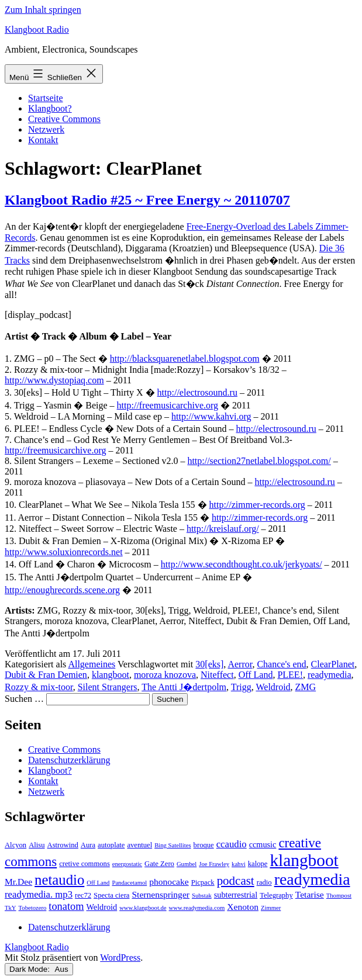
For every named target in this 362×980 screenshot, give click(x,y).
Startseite (46, 98)
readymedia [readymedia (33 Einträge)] (312, 879)
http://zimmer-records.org (257, 505)
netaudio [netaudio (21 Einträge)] (59, 880)
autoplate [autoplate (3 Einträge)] (111, 845)
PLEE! (290, 675)
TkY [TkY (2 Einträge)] (11, 908)
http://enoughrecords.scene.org (62, 590)
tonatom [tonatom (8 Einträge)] (66, 906)
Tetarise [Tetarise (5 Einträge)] (310, 894)
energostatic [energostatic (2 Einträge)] (127, 864)
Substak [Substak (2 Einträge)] (202, 896)
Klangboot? (50, 108)
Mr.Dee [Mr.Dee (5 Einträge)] (18, 882)
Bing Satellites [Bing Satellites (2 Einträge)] (173, 845)
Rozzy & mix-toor (39, 687)
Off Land (256, 675)
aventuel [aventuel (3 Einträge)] (139, 845)
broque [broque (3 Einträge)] (204, 845)
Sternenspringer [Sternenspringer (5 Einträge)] (161, 894)
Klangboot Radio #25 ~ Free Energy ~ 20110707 (147, 200)
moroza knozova (165, 675)
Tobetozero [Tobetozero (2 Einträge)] (33, 908)
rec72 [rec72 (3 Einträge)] (83, 895)
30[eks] (209, 664)
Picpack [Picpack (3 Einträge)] (203, 882)
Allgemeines (92, 664)
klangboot (111, 675)
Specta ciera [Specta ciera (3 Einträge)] (111, 895)
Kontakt (43, 140)
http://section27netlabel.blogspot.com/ (259, 461)
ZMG (306, 687)
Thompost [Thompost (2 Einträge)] (339, 896)
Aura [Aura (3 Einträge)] (88, 845)
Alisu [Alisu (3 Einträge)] (37, 845)
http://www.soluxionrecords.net (64, 552)
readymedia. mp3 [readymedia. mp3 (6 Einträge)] (39, 894)
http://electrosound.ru (197, 392)
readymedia (330, 675)
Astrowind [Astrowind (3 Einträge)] (63, 845)
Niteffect (217, 675)
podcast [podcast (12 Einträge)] (236, 881)
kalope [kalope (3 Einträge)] (258, 864)
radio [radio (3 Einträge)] (264, 882)
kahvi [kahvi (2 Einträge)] (239, 864)
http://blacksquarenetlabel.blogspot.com (185, 359)
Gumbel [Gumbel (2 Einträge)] (187, 864)
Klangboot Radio (37, 30)
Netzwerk (46, 129)
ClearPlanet (333, 664)
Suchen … (24, 699)
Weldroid (273, 687)
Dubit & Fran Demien (46, 675)
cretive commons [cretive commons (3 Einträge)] (85, 864)
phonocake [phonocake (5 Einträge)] (169, 882)
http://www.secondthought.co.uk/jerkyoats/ (242, 564)
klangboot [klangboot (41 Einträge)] (304, 860)
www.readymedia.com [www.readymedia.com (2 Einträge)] (197, 908)
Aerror (240, 664)
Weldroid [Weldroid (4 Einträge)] (102, 907)
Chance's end (281, 664)
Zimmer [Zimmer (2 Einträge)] (271, 908)
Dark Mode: (39, 969)
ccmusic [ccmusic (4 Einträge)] (263, 844)
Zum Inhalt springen (43, 10)
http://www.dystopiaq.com (54, 380)
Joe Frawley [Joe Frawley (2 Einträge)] (214, 864)
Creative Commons (64, 119)
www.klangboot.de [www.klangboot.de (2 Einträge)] (143, 908)
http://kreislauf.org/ (223, 529)
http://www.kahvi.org (211, 416)
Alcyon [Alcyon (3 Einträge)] (15, 845)
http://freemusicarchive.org (168, 405)
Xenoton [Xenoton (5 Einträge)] (243, 907)
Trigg (241, 687)
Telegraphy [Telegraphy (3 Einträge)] (276, 895)
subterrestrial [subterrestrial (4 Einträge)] (236, 895)
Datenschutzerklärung (69, 760)
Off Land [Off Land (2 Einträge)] (98, 883)
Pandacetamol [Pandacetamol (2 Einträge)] (129, 883)
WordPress (120, 958)
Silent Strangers (108, 687)
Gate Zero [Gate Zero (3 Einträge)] (159, 864)
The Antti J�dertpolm (184, 687)
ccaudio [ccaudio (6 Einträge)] (232, 844)
